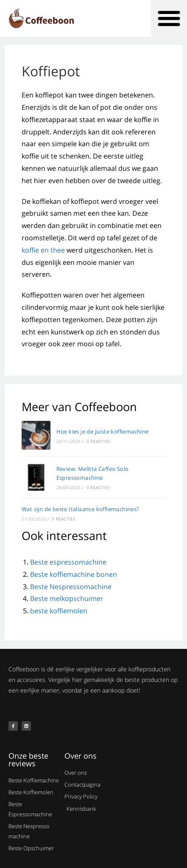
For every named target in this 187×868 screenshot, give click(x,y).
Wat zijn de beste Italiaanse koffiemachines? (81, 509)
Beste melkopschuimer (67, 598)
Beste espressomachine (68, 562)
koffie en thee (43, 250)
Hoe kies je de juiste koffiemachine (103, 431)
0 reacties (98, 441)
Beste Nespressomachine (71, 587)
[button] (169, 18)
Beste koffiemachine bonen (74, 574)
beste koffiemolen (59, 611)
